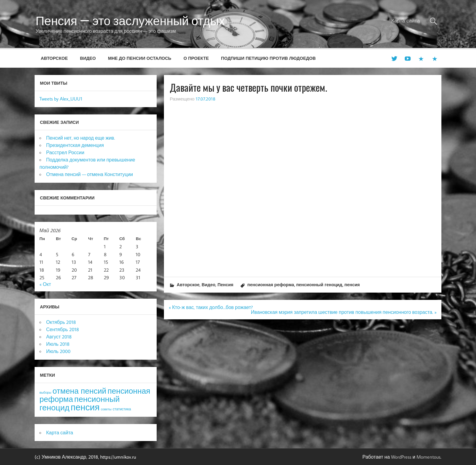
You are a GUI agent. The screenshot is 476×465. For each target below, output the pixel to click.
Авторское (54, 58)
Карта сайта (406, 21)
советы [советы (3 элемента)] (106, 409)
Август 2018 (59, 337)
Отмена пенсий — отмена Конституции (90, 174)
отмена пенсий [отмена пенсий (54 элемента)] (79, 391)
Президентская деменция (75, 145)
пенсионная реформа (271, 285)
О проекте (196, 58)
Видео (88, 58)
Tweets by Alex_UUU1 (61, 99)
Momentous (428, 457)
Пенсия (225, 285)
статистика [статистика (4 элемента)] (122, 409)
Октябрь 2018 (61, 322)
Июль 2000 (58, 351)
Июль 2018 (58, 344)
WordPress (401, 457)
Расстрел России (65, 152)
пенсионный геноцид (319, 285)
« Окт (45, 284)
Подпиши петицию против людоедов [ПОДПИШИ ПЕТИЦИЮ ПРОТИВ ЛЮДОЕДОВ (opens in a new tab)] (268, 58)
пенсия (352, 285)
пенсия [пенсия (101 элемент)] (85, 407)
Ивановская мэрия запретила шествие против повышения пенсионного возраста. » (344, 312)
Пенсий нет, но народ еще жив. (81, 138)
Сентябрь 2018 (63, 329)
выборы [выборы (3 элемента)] (45, 392)
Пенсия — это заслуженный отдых (130, 21)
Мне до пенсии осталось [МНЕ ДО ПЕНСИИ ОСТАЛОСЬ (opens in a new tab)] (140, 58)
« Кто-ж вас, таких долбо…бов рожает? (211, 307)
